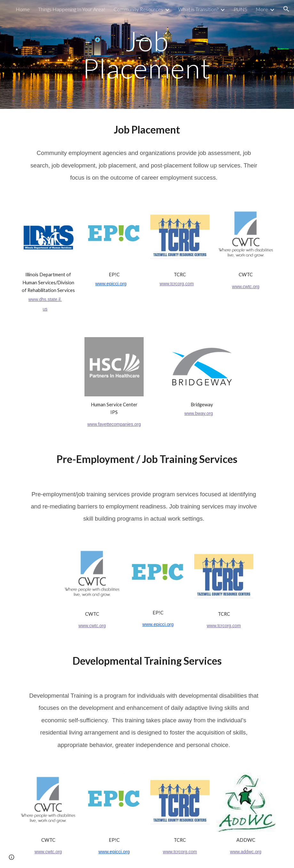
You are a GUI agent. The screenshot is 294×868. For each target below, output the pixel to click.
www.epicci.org (111, 284)
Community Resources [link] (138, 9)
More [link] (262, 9)
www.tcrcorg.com (177, 284)
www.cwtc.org (246, 287)
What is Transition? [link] (198, 9)
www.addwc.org (246, 852)
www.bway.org (199, 413)
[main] (147, 55)
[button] (286, 9)
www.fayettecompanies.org (114, 424)
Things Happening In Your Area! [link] (72, 9)
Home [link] (23, 9)
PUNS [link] (240, 9)
